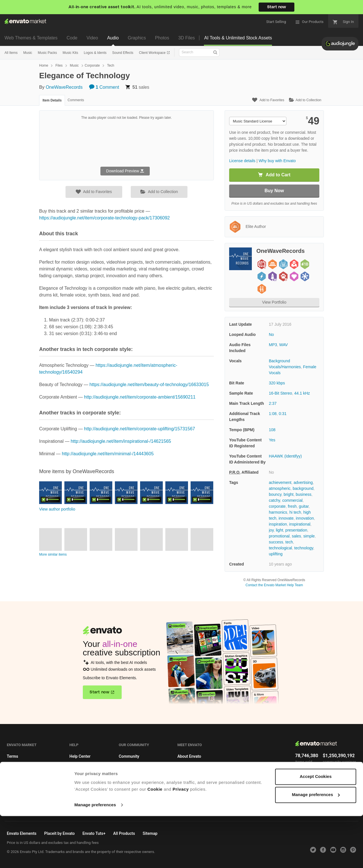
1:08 (273, 414)
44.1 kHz (302, 393)
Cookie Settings (21, 809)
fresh (292, 506)
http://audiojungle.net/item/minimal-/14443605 (108, 454)
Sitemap (185, 798)
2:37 (273, 403)
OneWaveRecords (64, 87)
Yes (272, 440)
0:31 (283, 414)
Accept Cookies (316, 828)
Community (129, 756)
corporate (277, 506)
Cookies (14, 798)
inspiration (278, 524)
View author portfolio (57, 509)
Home (44, 65)
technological (280, 548)
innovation (305, 518)
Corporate (92, 65)
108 (272, 430)
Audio (113, 38)
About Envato (189, 756)
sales (296, 536)
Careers (184, 767)
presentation (296, 530)
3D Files (186, 38)
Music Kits (70, 53)
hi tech (295, 512)
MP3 (273, 345)
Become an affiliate (24, 788)
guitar (304, 506)
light (280, 530)
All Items (11, 53)
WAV (284, 345)
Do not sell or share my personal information (217, 788)
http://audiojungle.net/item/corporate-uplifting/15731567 (139, 429)
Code (72, 38)
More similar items (53, 554)
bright (289, 494)
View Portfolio (274, 302)
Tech (110, 65)
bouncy (275, 494)
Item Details (52, 100)
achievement (280, 482)
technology (304, 548)
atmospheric (280, 488)
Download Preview (125, 171)
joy (271, 530)
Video (92, 38)
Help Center (80, 756)
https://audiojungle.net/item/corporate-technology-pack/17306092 (105, 218)
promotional (279, 536)
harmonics (278, 512)
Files (59, 65)
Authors (77, 767)
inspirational (300, 524)
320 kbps (277, 383)
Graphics (137, 38)
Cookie (155, 841)
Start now (277, 7)
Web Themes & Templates (31, 38)
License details (242, 161)
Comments (76, 100)
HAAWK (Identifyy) (285, 456)
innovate (286, 518)
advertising (303, 482)
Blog (123, 767)
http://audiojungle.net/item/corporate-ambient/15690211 (140, 397)
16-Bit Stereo (280, 393)
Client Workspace (153, 53)
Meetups (127, 777)
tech (289, 542)
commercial (292, 500)
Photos (162, 38)
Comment (104, 87)
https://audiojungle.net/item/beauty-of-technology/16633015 (149, 385)
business (304, 494)
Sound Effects (123, 53)
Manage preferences (95, 857)
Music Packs (47, 53)
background (303, 488)
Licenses (15, 767)
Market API (17, 777)
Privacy (181, 841)
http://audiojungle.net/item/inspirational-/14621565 (121, 441)
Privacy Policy (190, 777)
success (276, 542)
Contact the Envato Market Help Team (274, 585)
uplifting (276, 554)
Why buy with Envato (277, 161)
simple (309, 536)
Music (28, 53)
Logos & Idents (95, 53)
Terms (12, 756)
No (271, 335)
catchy (274, 500)
